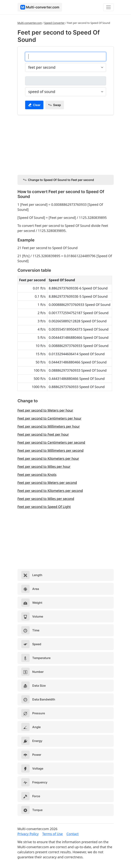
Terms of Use (53, 834)
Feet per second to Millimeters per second (51, 450)
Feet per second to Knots (37, 475)
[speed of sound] (66, 81)
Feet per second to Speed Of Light (44, 507)
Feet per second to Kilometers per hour (48, 458)
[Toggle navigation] (108, 7)
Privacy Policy (28, 834)
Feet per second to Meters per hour (45, 410)
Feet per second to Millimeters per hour (49, 426)
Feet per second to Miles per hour (44, 466)
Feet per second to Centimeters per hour (49, 418)
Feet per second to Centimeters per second (51, 442)
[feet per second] (66, 57)
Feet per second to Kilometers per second (50, 491)
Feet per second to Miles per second (46, 499)
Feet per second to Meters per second (47, 483)
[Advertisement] (66, 144)
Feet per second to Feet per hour (43, 434)
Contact (73, 834)
